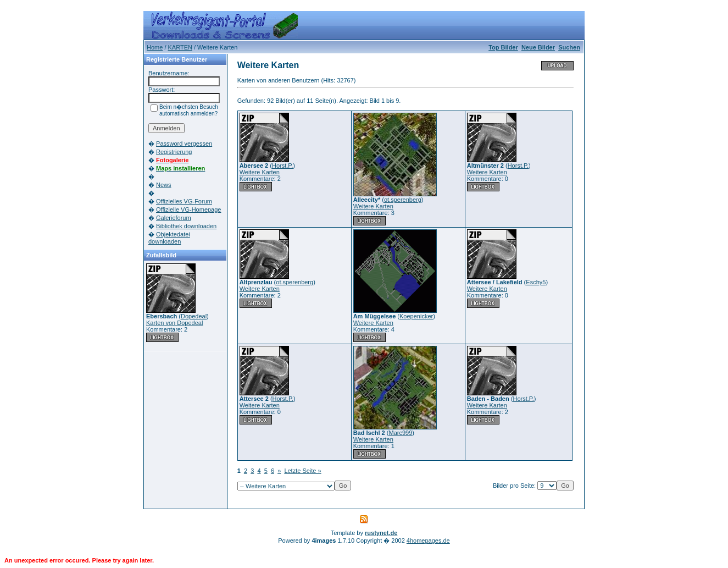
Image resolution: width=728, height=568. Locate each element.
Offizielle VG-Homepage (188, 209)
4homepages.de (428, 541)
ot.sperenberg (403, 200)
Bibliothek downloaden (186, 226)
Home (155, 47)
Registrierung (174, 152)
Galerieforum (174, 218)
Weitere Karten (260, 172)
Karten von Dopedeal (174, 323)
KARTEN (180, 47)
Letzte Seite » (302, 471)
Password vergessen (184, 144)
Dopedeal (194, 316)
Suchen (569, 47)
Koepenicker (416, 316)
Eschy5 (536, 282)
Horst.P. (282, 166)
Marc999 (400, 433)
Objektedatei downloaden (169, 238)
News (164, 185)
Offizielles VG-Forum (184, 201)
